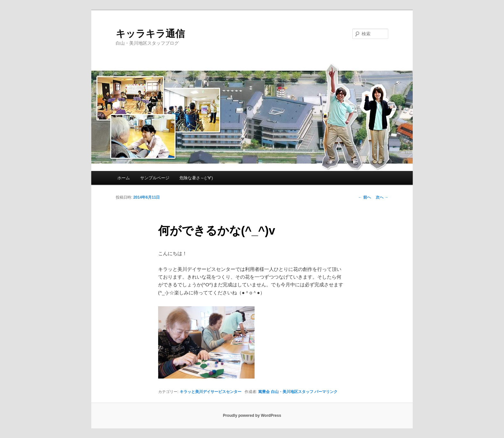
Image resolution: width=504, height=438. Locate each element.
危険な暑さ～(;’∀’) (196, 178)
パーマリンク (326, 392)
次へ (382, 197)
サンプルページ (155, 178)
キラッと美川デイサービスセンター (211, 392)
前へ (364, 197)
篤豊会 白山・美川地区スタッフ (286, 392)
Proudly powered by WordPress (252, 416)
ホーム (124, 178)
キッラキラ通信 (150, 34)
